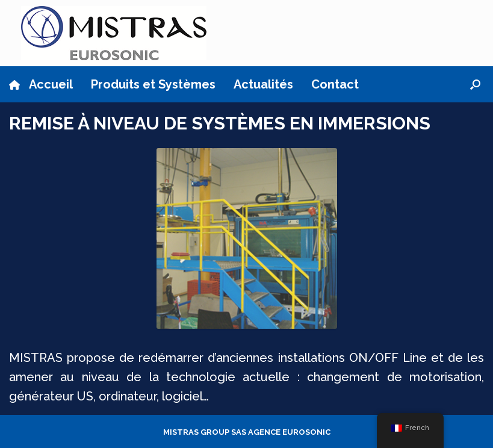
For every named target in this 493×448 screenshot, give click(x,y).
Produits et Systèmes (153, 84)
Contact (335, 84)
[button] (475, 84)
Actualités (263, 84)
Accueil (41, 84)
